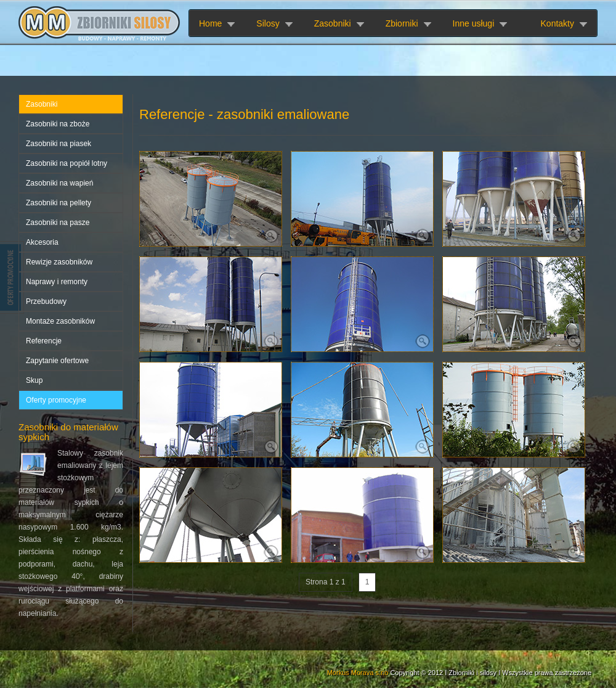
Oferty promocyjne (56, 400)
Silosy (268, 23)
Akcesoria (42, 242)
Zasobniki (333, 23)
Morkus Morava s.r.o (358, 673)
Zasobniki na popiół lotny (67, 163)
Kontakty (557, 23)
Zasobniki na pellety (59, 203)
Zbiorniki (402, 23)
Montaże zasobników (60, 321)
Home (210, 23)
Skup (34, 380)
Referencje (44, 341)
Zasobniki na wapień (59, 183)
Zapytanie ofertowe (57, 361)
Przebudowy (46, 301)
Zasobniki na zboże (58, 124)
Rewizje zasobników (59, 262)
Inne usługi (474, 23)
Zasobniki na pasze (58, 223)
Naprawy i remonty (57, 282)
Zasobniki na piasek (59, 144)
